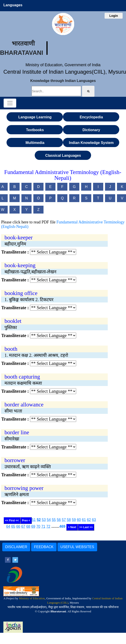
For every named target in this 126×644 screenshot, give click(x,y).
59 (74, 520)
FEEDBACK (44, 547)
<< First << (12, 520)
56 (59, 520)
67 (23, 526)
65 (13, 526)
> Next (72, 527)
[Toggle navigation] (10, 103)
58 (69, 520)
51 (34, 520)
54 (49, 520)
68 (28, 526)
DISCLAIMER (16, 547)
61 (84, 520)
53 (44, 520)
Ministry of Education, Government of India (63, 65)
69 (33, 526)
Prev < (26, 520)
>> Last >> (86, 527)
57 (64, 520)
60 (79, 520)
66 (18, 526)
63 (94, 520)
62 (89, 520)
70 (38, 526)
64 (8, 526)
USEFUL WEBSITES (77, 547)
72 (48, 526)
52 (39, 520)
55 (54, 520)
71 (43, 526)
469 (62, 526)
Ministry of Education (32, 598)
